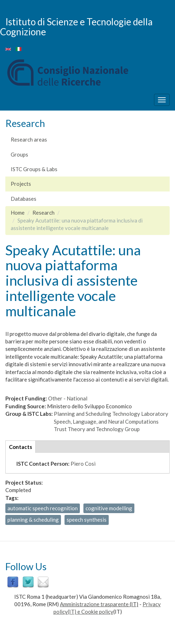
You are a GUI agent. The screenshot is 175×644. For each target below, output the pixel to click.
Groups (19, 154)
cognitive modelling (109, 508)
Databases (24, 199)
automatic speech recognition (43, 508)
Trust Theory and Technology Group (97, 429)
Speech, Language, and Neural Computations (106, 421)
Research (43, 213)
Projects (21, 184)
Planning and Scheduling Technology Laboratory (111, 414)
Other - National (68, 398)
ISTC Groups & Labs (34, 169)
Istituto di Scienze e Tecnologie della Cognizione (76, 27)
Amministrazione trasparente (94, 604)
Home (18, 213)
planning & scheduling (33, 520)
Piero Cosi (83, 464)
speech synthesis (87, 520)
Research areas (29, 139)
